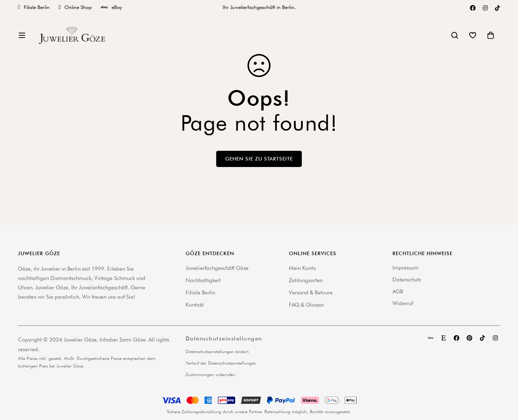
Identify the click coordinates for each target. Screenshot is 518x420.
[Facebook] (473, 7)
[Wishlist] (473, 38)
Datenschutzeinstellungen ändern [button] (217, 351)
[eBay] (431, 338)
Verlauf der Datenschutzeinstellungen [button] (221, 363)
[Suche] (455, 38)
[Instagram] (485, 7)
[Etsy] (444, 338)
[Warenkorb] (491, 38)
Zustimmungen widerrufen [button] (210, 374)
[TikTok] (497, 7)
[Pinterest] (469, 338)
